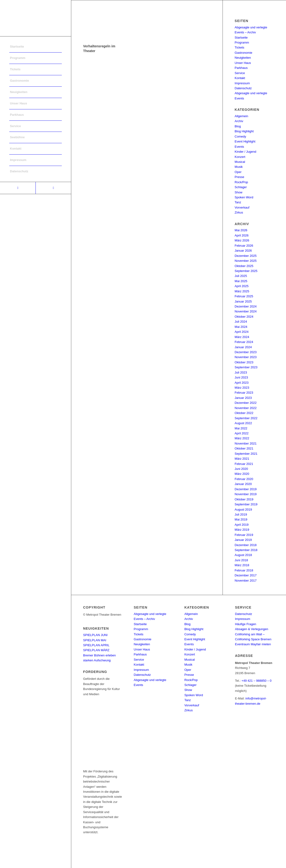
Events (239, 147)
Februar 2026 (244, 246)
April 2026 (242, 235)
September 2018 (246, 550)
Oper (238, 172)
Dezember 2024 (246, 306)
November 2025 (246, 261)
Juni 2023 (241, 377)
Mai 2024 (241, 327)
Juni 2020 (241, 469)
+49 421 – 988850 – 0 (257, 681)
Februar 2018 (244, 570)
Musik (239, 167)
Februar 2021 (244, 464)
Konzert (240, 157)
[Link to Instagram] (53, 188)
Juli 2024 (241, 322)
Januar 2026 (243, 251)
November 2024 (246, 311)
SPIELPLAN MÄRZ (96, 650)
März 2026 (242, 240)
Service (240, 73)
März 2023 (242, 388)
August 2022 (243, 423)
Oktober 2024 (244, 317)
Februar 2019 (244, 535)
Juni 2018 (241, 560)
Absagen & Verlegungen (251, 629)
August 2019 (243, 510)
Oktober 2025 (244, 266)
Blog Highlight (244, 131)
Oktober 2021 (244, 448)
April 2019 (242, 525)
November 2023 (246, 357)
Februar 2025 (244, 296)
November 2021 (246, 443)
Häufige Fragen (246, 624)
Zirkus (239, 212)
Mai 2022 (241, 428)
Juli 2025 (241, 276)
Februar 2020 (244, 479)
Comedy (240, 136)
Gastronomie (243, 53)
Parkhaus (241, 68)
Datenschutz (243, 88)
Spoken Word (244, 197)
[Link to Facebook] (18, 188)
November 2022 (246, 408)
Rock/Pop (241, 182)
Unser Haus (243, 63)
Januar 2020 (243, 484)
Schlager (241, 187)
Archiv (239, 121)
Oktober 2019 (244, 499)
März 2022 (242, 438)
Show (239, 192)
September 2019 (246, 504)
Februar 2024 (244, 342)
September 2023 (246, 367)
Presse (239, 177)
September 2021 (246, 454)
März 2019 (242, 530)
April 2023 (242, 383)
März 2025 (242, 291)
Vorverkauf (242, 207)
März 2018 (242, 565)
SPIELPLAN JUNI (95, 635)
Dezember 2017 (246, 575)
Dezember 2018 (246, 545)
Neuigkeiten (243, 58)
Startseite (241, 38)
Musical (240, 162)
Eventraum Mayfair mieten (253, 644)
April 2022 (242, 433)
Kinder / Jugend (245, 152)
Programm (242, 42)
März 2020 (242, 474)
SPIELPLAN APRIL (96, 645)
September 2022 (246, 418)
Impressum (242, 83)
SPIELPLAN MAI (95, 640)
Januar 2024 (243, 347)
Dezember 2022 (246, 403)
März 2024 (242, 337)
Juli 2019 (241, 514)
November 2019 (246, 494)
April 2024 (242, 332)
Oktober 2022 (244, 413)
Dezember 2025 (246, 256)
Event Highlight (245, 141)
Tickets (239, 47)
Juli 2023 (241, 372)
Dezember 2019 (246, 489)
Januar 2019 (243, 540)
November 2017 (246, 581)
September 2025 (246, 271)
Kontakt (240, 78)
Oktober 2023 (244, 362)
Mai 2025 (241, 281)
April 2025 (242, 286)
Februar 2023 (244, 393)
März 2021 (242, 459)
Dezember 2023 (246, 352)
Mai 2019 (241, 519)
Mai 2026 (241, 230)
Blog (238, 126)
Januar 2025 (243, 301)
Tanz (238, 202)
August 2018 (243, 555)
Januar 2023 (243, 398)
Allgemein (241, 116)
